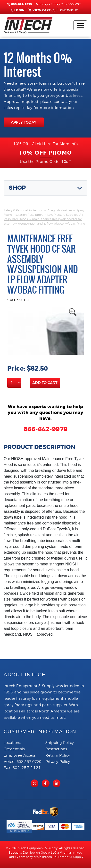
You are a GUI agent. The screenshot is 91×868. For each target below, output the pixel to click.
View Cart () (42, 10)
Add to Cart (45, 383)
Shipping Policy (60, 743)
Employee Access (20, 755)
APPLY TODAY (24, 122)
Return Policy (58, 755)
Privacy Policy (58, 762)
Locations (12, 743)
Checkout (69, 10)
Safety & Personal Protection (23, 210)
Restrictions (56, 749)
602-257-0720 (29, 762)
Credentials (14, 749)
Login (17, 10)
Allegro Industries (60, 210)
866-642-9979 (20, 4)
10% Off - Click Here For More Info (45, 144)
